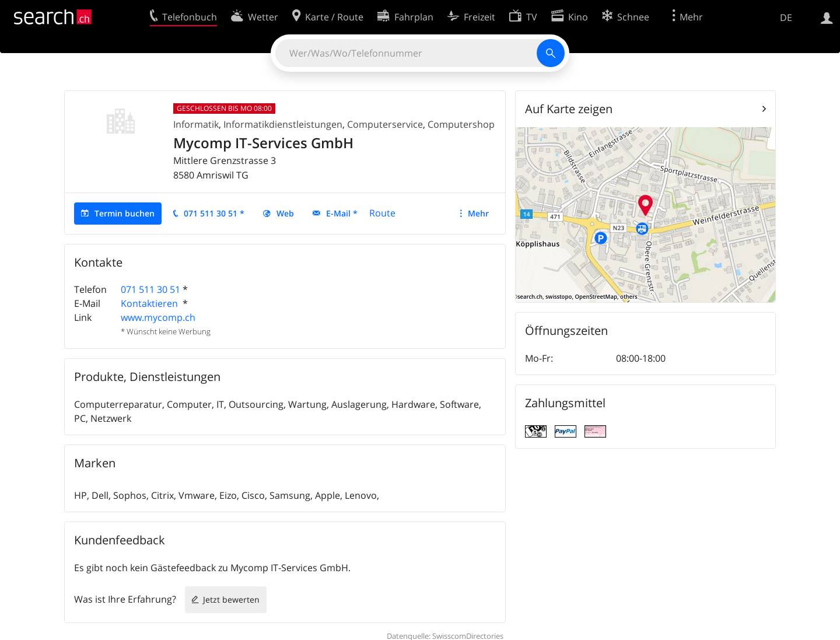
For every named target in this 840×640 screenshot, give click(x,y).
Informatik (196, 124)
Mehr (478, 213)
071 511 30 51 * (214, 213)
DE (786, 18)
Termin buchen (125, 213)
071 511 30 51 (150, 289)
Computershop (461, 124)
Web (285, 213)
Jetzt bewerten (231, 599)
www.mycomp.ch (158, 317)
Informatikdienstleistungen (283, 124)
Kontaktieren (150, 303)
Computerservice (385, 124)
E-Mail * (342, 213)
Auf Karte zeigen (569, 109)
